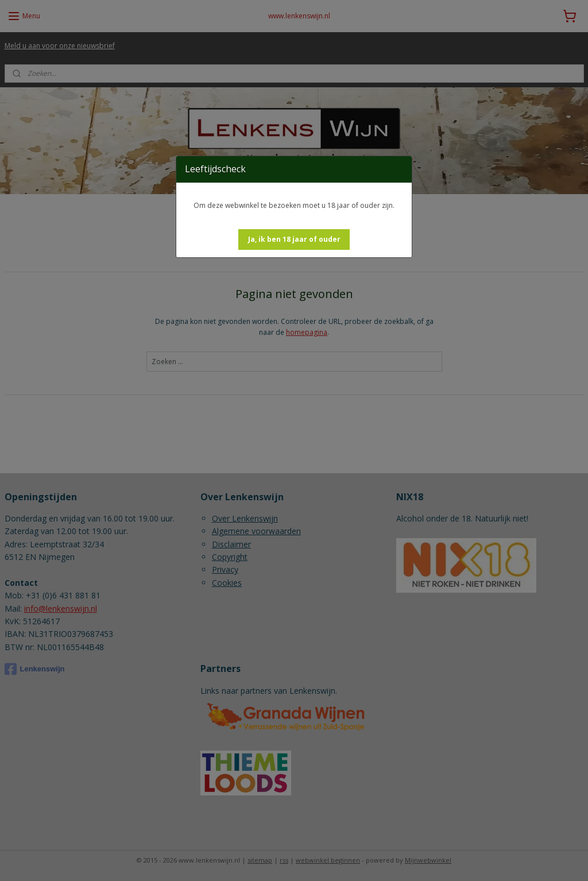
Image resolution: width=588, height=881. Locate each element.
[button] (294, 239)
